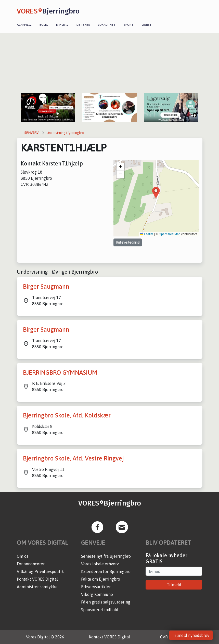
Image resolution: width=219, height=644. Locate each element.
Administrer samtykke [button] (37, 587)
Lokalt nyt (107, 25)
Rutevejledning (128, 242)
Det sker (83, 25)
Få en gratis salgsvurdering (106, 602)
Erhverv (62, 25)
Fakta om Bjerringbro (101, 579)
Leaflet (146, 234)
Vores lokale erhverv (100, 564)
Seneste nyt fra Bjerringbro (106, 556)
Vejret (146, 25)
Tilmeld (174, 585)
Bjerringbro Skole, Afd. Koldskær (67, 415)
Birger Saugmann (46, 286)
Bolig (44, 25)
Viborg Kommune (97, 594)
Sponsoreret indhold (100, 610)
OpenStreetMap (170, 234)
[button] (156, 193)
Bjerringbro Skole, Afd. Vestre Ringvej (73, 458)
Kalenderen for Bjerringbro (106, 571)
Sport (128, 25)
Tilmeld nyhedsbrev (191, 635)
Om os (23, 556)
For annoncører (31, 564)
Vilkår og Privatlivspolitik (40, 571)
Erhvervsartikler (96, 587)
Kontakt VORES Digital (37, 579)
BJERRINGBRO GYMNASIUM (60, 373)
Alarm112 (24, 25)
